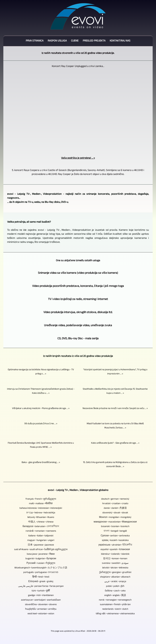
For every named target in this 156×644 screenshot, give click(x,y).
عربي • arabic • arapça (115, 582)
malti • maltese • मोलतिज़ (41, 504)
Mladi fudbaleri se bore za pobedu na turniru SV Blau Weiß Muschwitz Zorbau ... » (115, 426)
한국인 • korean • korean (115, 559)
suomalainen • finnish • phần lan (115, 605)
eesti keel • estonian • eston (41, 614)
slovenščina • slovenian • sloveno (41, 605)
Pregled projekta (94, 41)
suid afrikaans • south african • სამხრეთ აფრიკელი (41, 550)
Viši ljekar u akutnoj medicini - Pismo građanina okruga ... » (41, 409)
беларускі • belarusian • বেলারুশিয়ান (41, 527)
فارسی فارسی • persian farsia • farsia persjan (41, 586)
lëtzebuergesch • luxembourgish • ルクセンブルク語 (41, 568)
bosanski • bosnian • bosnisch (115, 527)
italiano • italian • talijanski (41, 536)
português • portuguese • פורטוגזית (41, 573)
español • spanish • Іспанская (115, 550)
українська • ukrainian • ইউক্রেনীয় (115, 545)
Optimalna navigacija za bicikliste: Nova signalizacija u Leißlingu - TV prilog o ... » (41, 372)
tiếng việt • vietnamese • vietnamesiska (115, 614)
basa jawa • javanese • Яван (41, 554)
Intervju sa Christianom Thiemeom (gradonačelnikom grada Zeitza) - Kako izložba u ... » (41, 391)
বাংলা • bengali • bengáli (115, 531)
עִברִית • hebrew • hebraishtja (41, 513)
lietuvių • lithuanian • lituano (41, 518)
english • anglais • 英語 (115, 596)
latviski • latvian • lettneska (115, 568)
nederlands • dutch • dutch (115, 609)
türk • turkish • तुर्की (41, 591)
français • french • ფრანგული (41, 499)
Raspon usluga (57, 41)
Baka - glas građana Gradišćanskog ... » (41, 463)
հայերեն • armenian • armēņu (41, 609)
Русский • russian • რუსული (41, 563)
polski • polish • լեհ (115, 586)
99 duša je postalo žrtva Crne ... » (41, 424)
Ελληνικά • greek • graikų (41, 582)
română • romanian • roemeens (41, 531)
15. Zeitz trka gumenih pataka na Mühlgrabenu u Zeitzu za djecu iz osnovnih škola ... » (115, 465)
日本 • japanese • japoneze (41, 545)
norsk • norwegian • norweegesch (115, 600)
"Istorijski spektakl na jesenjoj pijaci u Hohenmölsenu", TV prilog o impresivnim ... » (115, 372)
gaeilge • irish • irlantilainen (41, 596)
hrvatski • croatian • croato (115, 504)
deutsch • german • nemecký (115, 499)
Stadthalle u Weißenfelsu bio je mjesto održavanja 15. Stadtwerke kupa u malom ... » (115, 391)
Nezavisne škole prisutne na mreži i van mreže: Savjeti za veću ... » (115, 409)
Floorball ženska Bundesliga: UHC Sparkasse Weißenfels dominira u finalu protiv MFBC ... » (41, 445)
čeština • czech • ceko (115, 591)
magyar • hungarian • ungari (41, 541)
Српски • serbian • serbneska (115, 536)
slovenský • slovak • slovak (115, 513)
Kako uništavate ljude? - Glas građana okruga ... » (115, 443)
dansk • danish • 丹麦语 (115, 508)
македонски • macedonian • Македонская (115, 522)
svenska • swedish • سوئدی (115, 563)
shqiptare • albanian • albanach (115, 577)
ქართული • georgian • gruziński (115, 573)
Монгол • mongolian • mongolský (115, 518)
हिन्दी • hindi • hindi (41, 577)
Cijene (75, 41)
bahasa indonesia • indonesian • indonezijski (41, 508)
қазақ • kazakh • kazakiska (115, 541)
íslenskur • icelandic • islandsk (115, 554)
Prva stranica (35, 41)
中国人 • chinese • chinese (41, 522)
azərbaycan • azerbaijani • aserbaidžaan (41, 600)
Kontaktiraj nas (120, 41)
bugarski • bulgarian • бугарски (41, 559)
